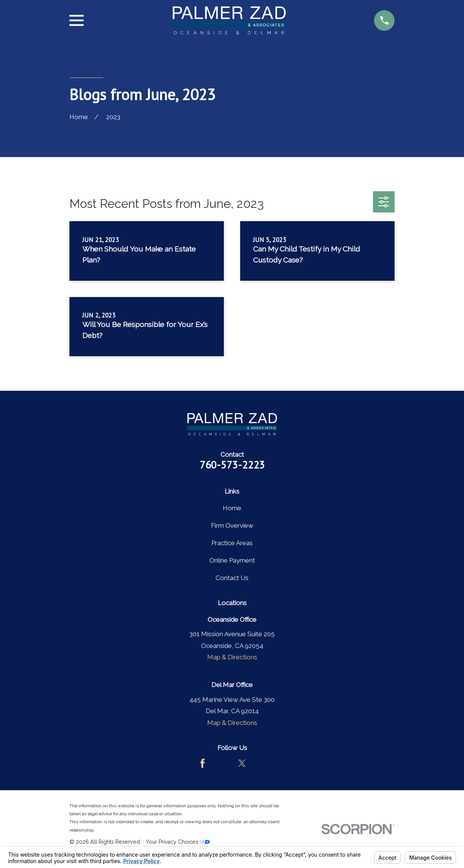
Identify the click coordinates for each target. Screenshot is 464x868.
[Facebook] (203, 763)
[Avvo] (222, 763)
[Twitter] (242, 763)
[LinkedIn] (261, 763)
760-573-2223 (232, 465)
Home (232, 508)
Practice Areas (232, 543)
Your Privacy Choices (178, 842)
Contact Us (232, 578)
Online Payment (232, 560)
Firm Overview (232, 525)
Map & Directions (232, 657)
